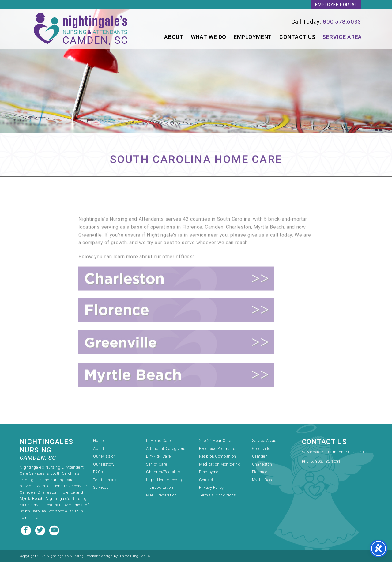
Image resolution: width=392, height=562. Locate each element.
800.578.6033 (342, 22)
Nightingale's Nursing (81, 29)
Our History (104, 464)
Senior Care (156, 464)
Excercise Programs (217, 449)
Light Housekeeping (165, 480)
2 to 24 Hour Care (215, 441)
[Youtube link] (54, 530)
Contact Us (297, 37)
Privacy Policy (211, 487)
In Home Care (158, 441)
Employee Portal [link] (336, 5)
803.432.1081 (328, 461)
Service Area (342, 37)
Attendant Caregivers (166, 449)
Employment (253, 37)
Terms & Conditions (218, 495)
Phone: (309, 461)
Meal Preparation (161, 495)
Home (98, 441)
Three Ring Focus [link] (135, 556)
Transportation (160, 487)
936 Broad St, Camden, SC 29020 (333, 452)
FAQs (98, 472)
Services (101, 487)
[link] (283, 22)
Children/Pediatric (163, 472)
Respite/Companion (218, 456)
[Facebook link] (27, 530)
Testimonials (105, 480)
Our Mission (104, 456)
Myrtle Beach (264, 480)
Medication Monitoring (220, 464)
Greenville (261, 449)
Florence (260, 472)
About (174, 37)
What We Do (209, 37)
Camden (260, 456)
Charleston (262, 464)
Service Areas (264, 441)
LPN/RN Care (158, 456)
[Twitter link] (41, 530)
